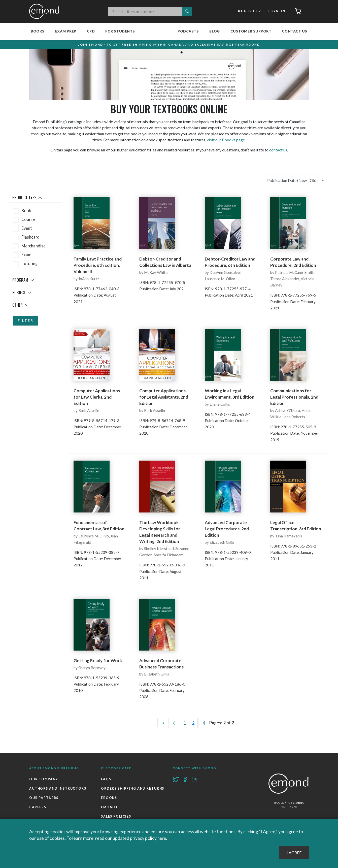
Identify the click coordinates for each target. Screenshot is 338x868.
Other (21, 307)
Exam (26, 257)
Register (249, 11)
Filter (26, 323)
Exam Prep (66, 31)
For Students (120, 31)
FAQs (106, 781)
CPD (91, 31)
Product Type (27, 200)
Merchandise (33, 248)
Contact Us (295, 31)
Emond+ (110, 819)
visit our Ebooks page (226, 142)
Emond (46, 11)
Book (26, 213)
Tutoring (29, 266)
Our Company (44, 781)
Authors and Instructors (58, 791)
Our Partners (44, 800)
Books (38, 31)
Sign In (276, 11)
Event (27, 230)
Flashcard (30, 239)
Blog (214, 31)
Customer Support (251, 31)
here (162, 838)
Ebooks (109, 810)
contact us (278, 152)
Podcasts (188, 31)
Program (23, 282)
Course (28, 221)
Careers (38, 810)
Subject (22, 295)
